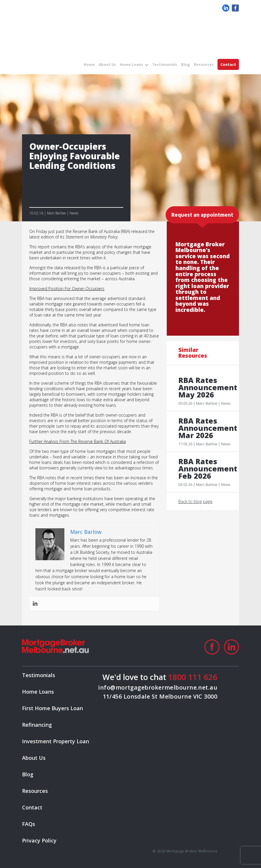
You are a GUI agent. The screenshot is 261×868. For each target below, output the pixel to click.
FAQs (29, 824)
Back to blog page (195, 501)
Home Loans (131, 64)
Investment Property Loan (56, 741)
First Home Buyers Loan (52, 708)
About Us (107, 64)
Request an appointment (202, 215)
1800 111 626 (193, 677)
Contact (228, 64)
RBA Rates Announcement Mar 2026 (206, 428)
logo (54, 25)
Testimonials (165, 64)
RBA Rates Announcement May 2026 (206, 387)
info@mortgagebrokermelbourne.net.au (158, 687)
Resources (204, 64)
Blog (185, 64)
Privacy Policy (39, 840)
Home (89, 64)
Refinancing (37, 725)
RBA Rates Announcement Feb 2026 (206, 469)
